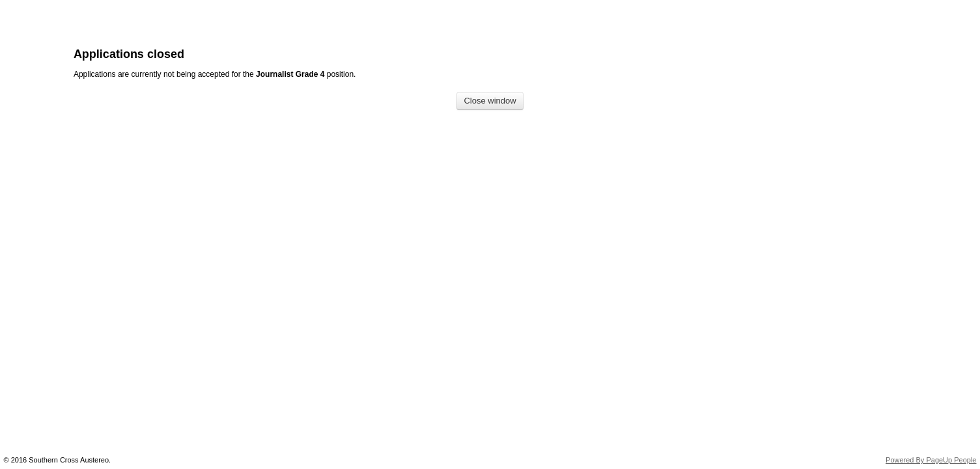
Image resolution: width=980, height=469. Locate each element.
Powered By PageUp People (931, 460)
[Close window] (490, 101)
